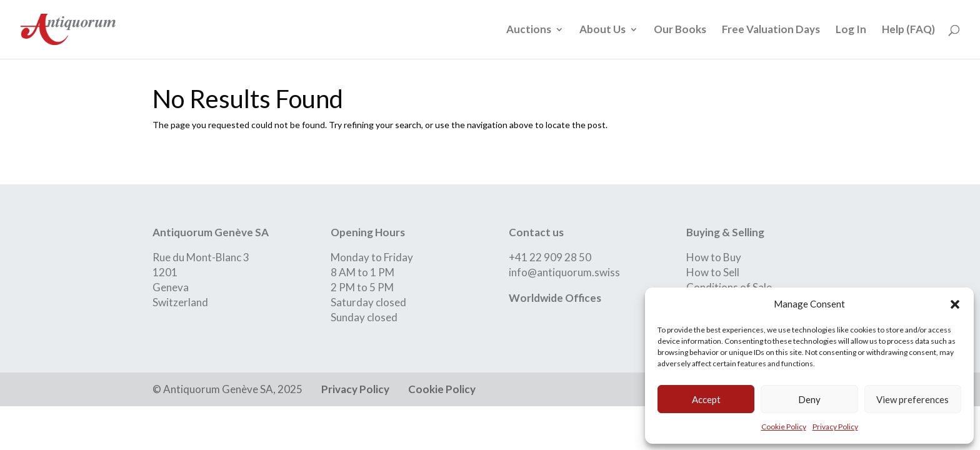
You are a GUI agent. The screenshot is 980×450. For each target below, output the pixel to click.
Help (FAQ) (908, 30)
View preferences (912, 399)
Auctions (529, 30)
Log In (851, 30)
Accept (706, 399)
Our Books (680, 30)
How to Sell (713, 272)
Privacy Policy (835, 427)
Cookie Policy (784, 427)
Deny (809, 399)
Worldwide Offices (555, 298)
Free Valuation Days (771, 30)
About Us (602, 30)
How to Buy (714, 257)
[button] (955, 304)
